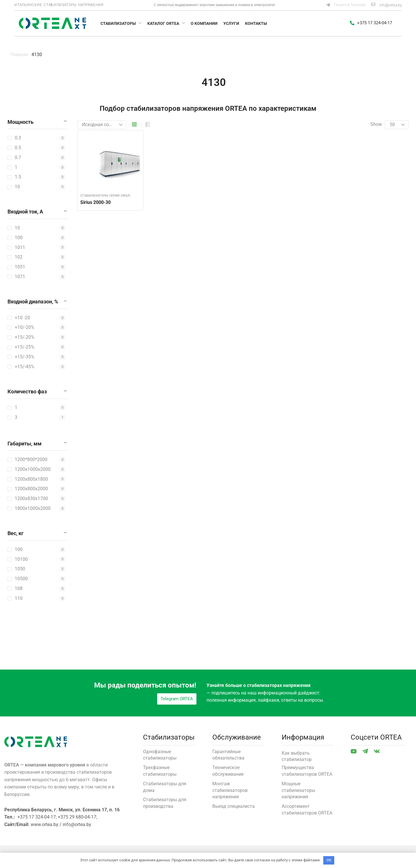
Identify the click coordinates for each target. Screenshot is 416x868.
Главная (19, 55)
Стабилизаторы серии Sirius (105, 196)
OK (329, 860)
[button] (345, 5)
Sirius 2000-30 (95, 202)
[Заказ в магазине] (102, 125)
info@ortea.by (391, 5)
